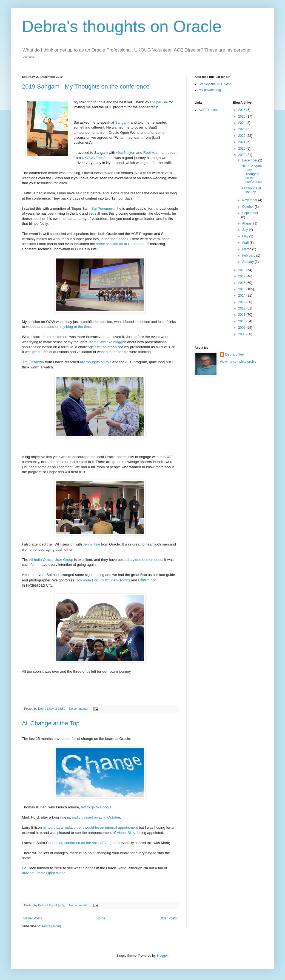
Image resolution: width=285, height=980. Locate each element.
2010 (242, 321)
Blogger (162, 956)
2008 (242, 334)
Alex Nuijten (126, 153)
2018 (242, 270)
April (246, 243)
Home (101, 918)
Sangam (122, 122)
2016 (242, 283)
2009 (242, 328)
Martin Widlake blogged (107, 342)
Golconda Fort (87, 580)
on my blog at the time (72, 327)
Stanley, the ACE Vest (215, 84)
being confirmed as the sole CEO (81, 843)
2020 (242, 149)
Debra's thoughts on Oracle (122, 26)
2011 (242, 315)
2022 (242, 136)
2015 (242, 289)
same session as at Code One (120, 244)
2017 (242, 276)
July (245, 230)
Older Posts (168, 918)
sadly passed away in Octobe (96, 817)
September (250, 213)
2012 (242, 308)
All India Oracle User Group (52, 560)
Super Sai (160, 102)
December (250, 160)
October (248, 207)
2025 (242, 117)
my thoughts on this (96, 362)
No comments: (79, 709)
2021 (242, 142)
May (246, 236)
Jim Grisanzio (33, 362)
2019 (242, 155)
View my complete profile (238, 362)
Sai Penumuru (103, 208)
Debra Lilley (235, 354)
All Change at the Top (51, 723)
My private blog (210, 90)
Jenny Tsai (92, 544)
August (248, 223)
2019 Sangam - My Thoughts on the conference (86, 86)
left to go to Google (96, 807)
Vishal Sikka (127, 833)
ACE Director (208, 110)
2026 (242, 110)
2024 (242, 123)
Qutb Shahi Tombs (115, 580)
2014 (242, 296)
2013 (242, 302)
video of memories (147, 560)
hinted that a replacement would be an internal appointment (90, 827)
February (249, 255)
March (247, 249)
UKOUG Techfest (96, 158)
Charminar (147, 580)
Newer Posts (33, 918)
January (248, 262)
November (250, 200)
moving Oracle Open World (44, 873)
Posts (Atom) (51, 926)
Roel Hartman (154, 153)
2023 (242, 129)
